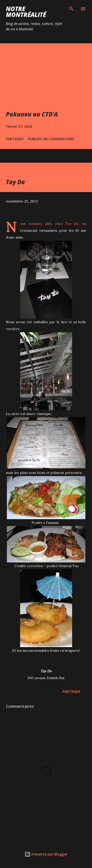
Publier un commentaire (51, 139)
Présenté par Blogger (46, 854)
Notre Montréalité (26, 12)
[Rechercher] (71, 9)
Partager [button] (15, 139)
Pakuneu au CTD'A (32, 114)
